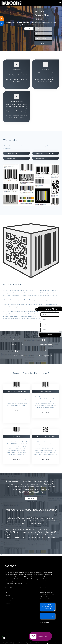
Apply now (31, 29)
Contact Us (31, 498)
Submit (43, 43)
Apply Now (46, 459)
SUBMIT (50, 335)
